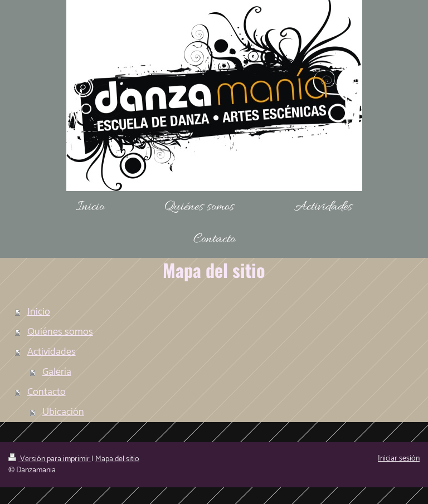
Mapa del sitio (117, 459)
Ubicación (63, 412)
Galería (57, 372)
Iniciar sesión (399, 459)
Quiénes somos (60, 332)
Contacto (47, 392)
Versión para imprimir (50, 459)
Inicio (39, 312)
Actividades (52, 352)
